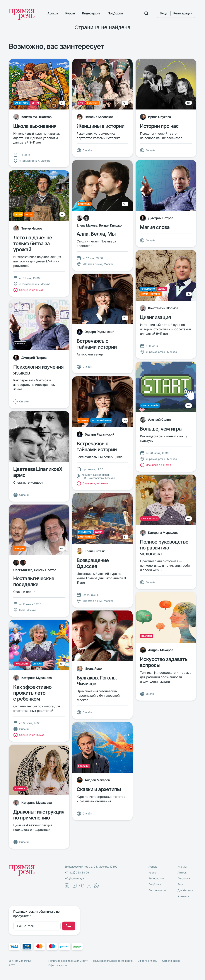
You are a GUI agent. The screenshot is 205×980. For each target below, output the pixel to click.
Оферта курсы (58, 965)
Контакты (183, 896)
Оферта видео (171, 961)
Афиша (53, 13)
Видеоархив (91, 13)
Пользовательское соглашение (113, 961)
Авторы (182, 872)
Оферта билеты (147, 961)
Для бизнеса (185, 890)
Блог (180, 884)
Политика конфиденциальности (68, 961)
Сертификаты (157, 890)
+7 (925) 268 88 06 (77, 872)
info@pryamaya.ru (76, 878)
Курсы (70, 13)
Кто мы (182, 867)
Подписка (184, 878)
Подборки (115, 13)
